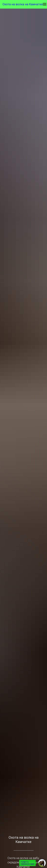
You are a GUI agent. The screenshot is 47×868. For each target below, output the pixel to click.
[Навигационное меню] (45, 4)
